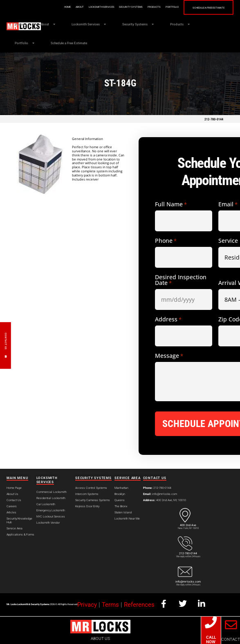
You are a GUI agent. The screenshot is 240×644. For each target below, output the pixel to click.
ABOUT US (100, 638)
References (139, 605)
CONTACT (231, 639)
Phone (166, 241)
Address (168, 319)
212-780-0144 (214, 119)
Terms (110, 605)
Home (67, 7)
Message (169, 356)
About (80, 7)
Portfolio (172, 7)
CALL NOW (211, 639)
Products (154, 7)
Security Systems (131, 7)
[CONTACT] (230, 625)
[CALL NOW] (211, 623)
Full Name (171, 204)
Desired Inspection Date (181, 280)
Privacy (87, 605)
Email (228, 204)
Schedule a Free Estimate (209, 8)
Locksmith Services (102, 7)
